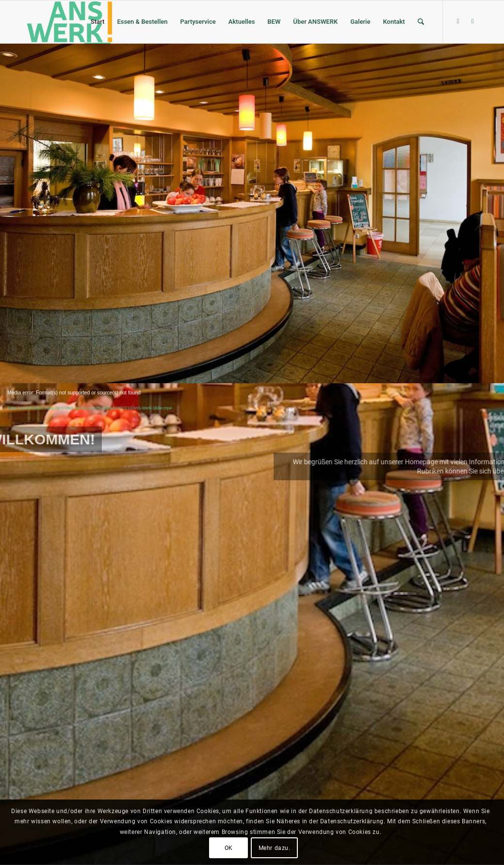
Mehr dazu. (275, 848)
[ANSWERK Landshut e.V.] (69, 22)
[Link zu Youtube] (472, 21)
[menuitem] (98, 22)
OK (229, 848)
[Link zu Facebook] (458, 21)
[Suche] (421, 22)
